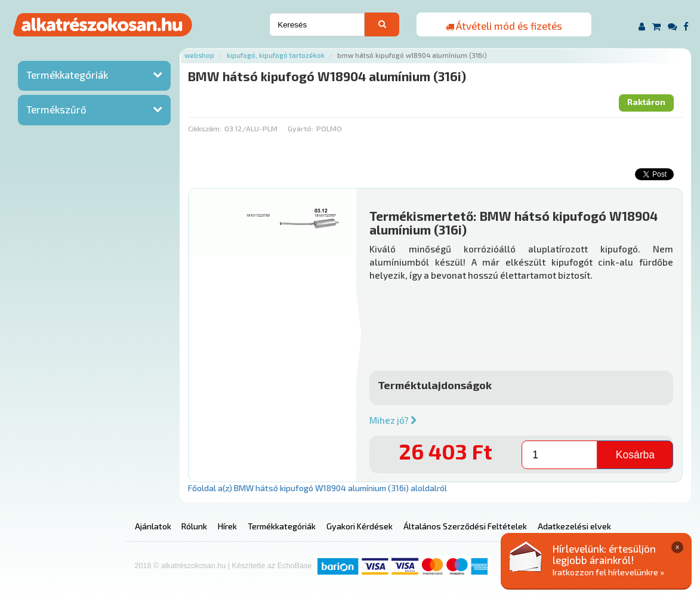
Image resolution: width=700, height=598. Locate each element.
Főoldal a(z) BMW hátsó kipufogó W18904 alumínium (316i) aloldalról (317, 488)
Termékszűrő (56, 109)
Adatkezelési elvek (574, 526)
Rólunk (194, 526)
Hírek (227, 526)
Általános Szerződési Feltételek (465, 526)
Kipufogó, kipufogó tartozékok (276, 55)
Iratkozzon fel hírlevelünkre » (608, 572)
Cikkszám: (205, 128)
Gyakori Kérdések (360, 526)
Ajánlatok (153, 526)
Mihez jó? (393, 420)
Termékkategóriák (67, 75)
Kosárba (635, 455)
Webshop (199, 55)
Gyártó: (300, 128)
